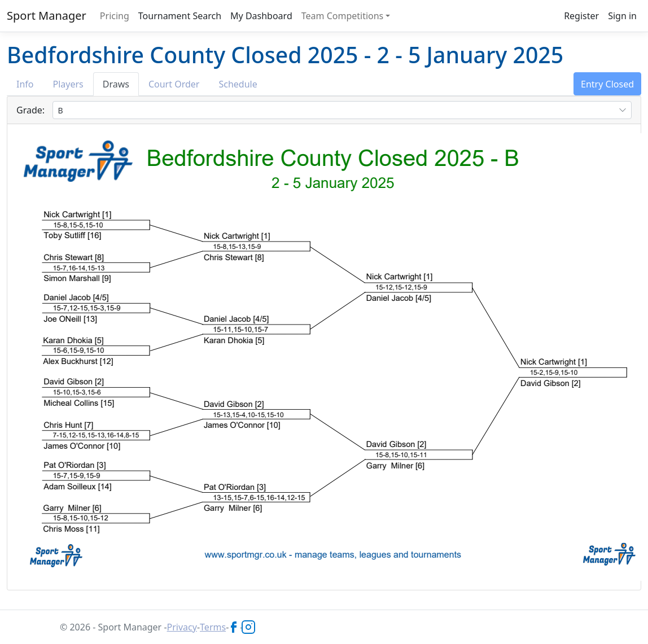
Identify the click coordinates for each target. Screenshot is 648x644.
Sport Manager (47, 16)
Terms (213, 627)
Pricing (115, 16)
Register (581, 16)
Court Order (174, 84)
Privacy (182, 627)
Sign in (622, 16)
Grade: (30, 110)
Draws (116, 84)
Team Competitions (343, 16)
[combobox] (342, 110)
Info (25, 84)
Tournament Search (180, 16)
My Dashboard (261, 16)
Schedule (238, 84)
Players (68, 84)
